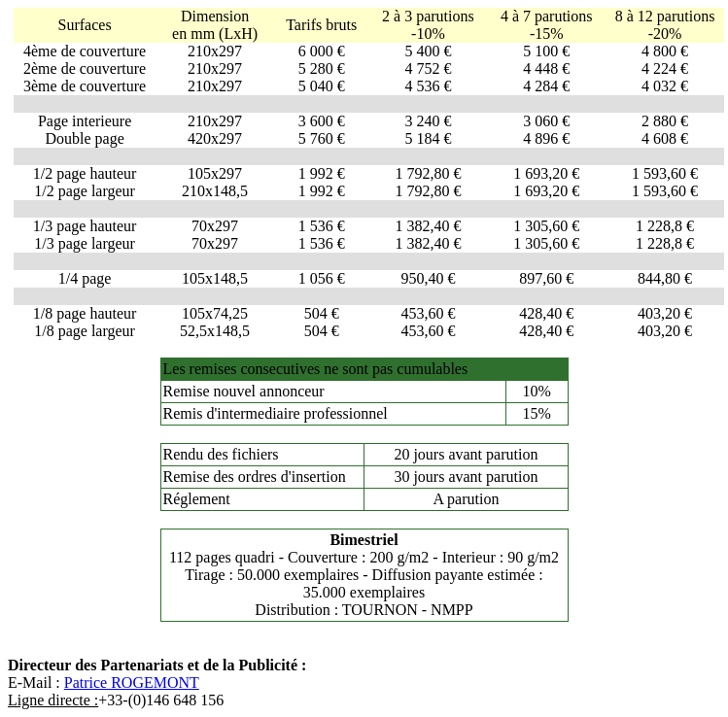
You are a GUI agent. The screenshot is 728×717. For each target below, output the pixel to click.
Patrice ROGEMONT (132, 683)
